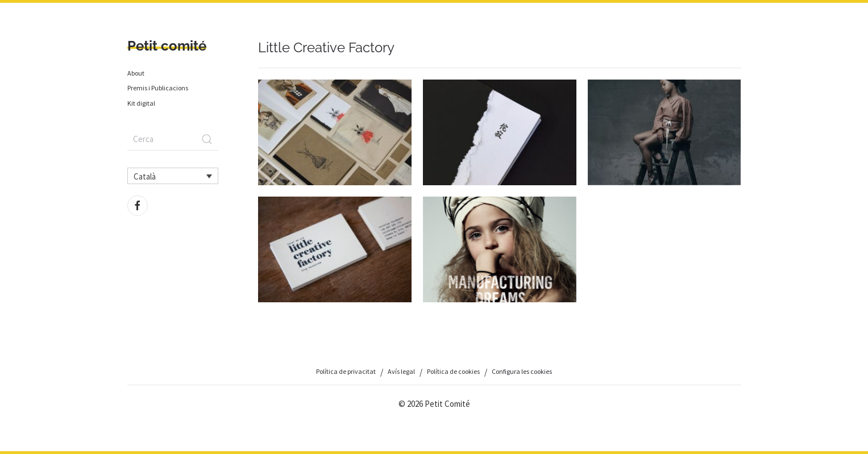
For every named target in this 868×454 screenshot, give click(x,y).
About (136, 73)
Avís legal (401, 371)
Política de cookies (453, 371)
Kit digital (141, 103)
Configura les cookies (522, 371)
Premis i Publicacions (158, 88)
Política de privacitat (346, 371)
